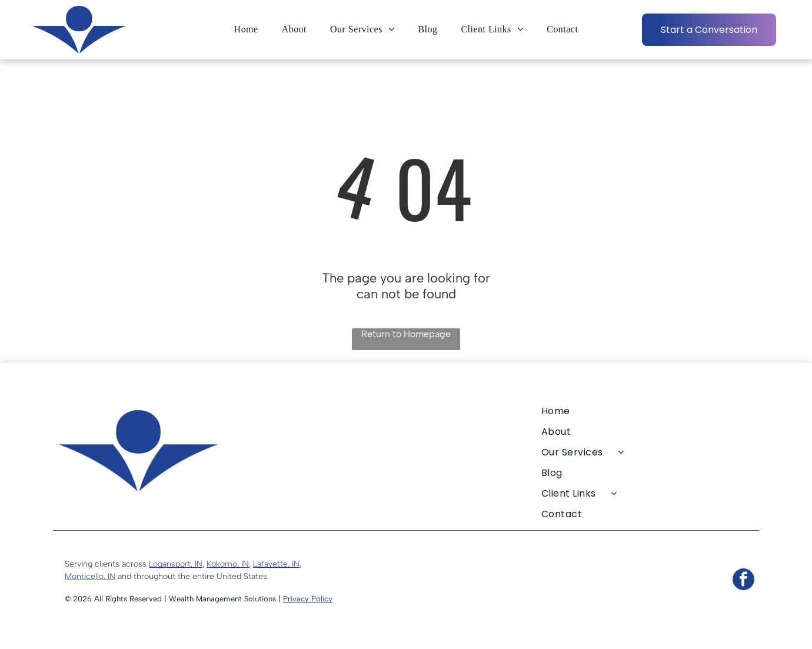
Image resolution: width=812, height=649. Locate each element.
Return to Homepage (406, 334)
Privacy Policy (308, 599)
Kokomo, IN (228, 564)
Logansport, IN (176, 564)
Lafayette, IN (276, 564)
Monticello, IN (90, 576)
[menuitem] (246, 29)
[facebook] (743, 581)
